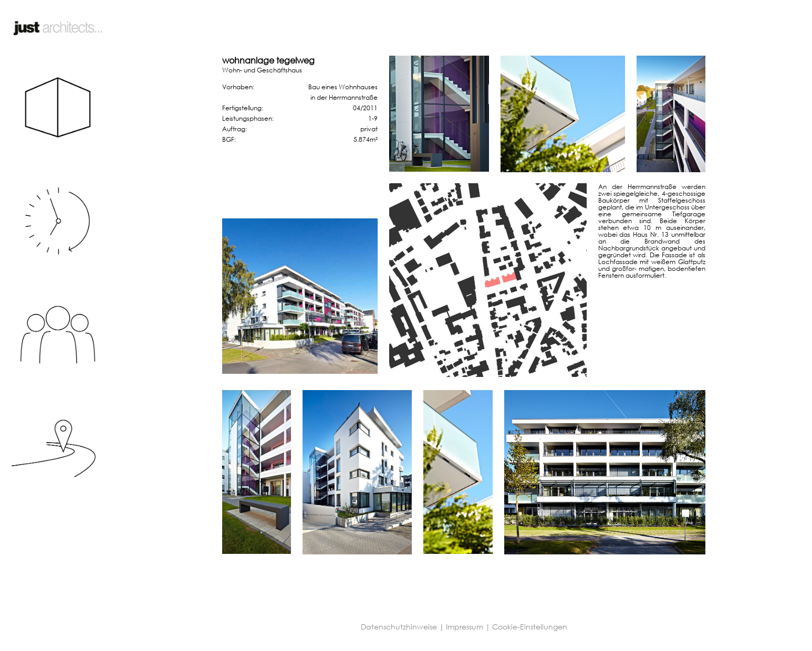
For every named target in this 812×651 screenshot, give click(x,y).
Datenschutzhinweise (399, 627)
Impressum (465, 627)
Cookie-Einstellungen (530, 627)
